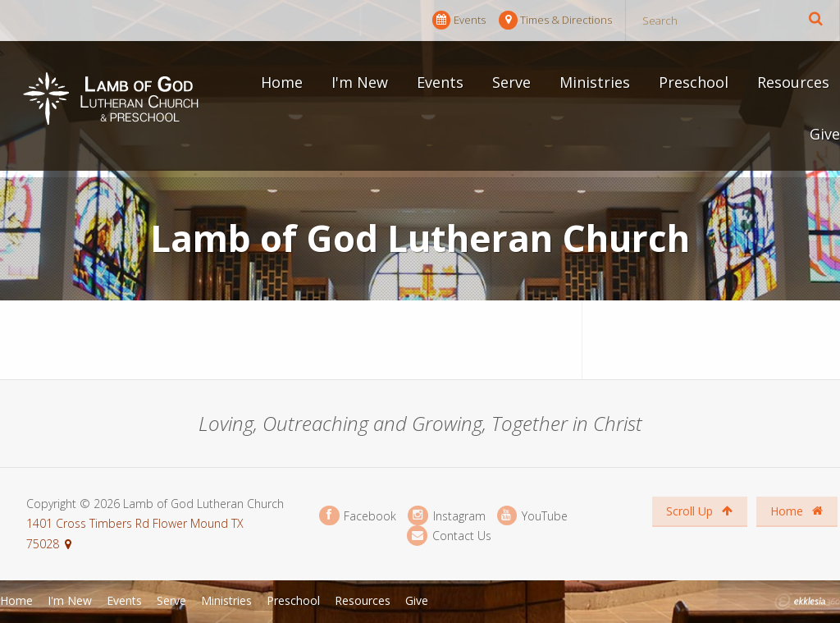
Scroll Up (699, 511)
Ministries (595, 82)
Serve (511, 82)
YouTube (532, 516)
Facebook (358, 516)
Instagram (446, 516)
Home (282, 82)
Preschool (694, 82)
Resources (793, 82)
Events (459, 20)
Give (825, 134)
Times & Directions (555, 20)
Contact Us (449, 536)
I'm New (360, 82)
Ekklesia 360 (807, 602)
